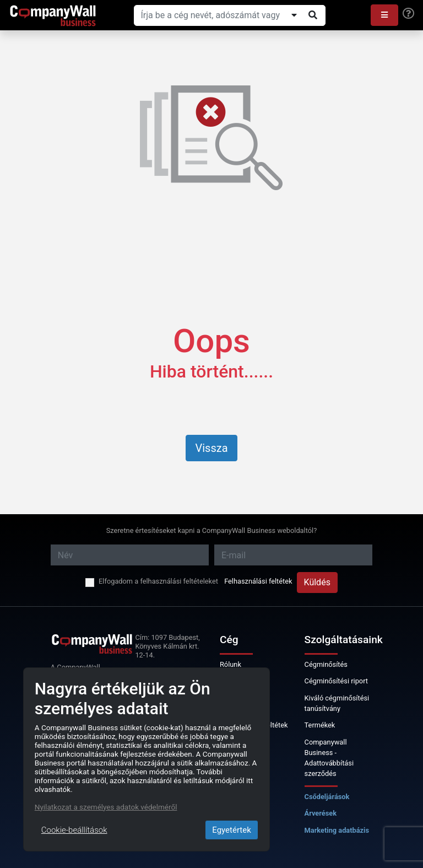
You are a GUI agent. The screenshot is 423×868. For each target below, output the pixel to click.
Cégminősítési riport (336, 681)
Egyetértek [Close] (232, 830)
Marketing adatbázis (337, 830)
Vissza (211, 448)
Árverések (321, 813)
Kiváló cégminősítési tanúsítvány (337, 703)
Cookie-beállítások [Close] (74, 830)
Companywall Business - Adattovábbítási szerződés (329, 758)
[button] (384, 15)
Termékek (320, 725)
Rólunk (231, 664)
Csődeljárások (327, 797)
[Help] (408, 14)
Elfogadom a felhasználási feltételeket (158, 581)
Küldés (317, 582)
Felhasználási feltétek (258, 581)
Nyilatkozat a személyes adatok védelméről (106, 807)
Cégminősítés (326, 664)
